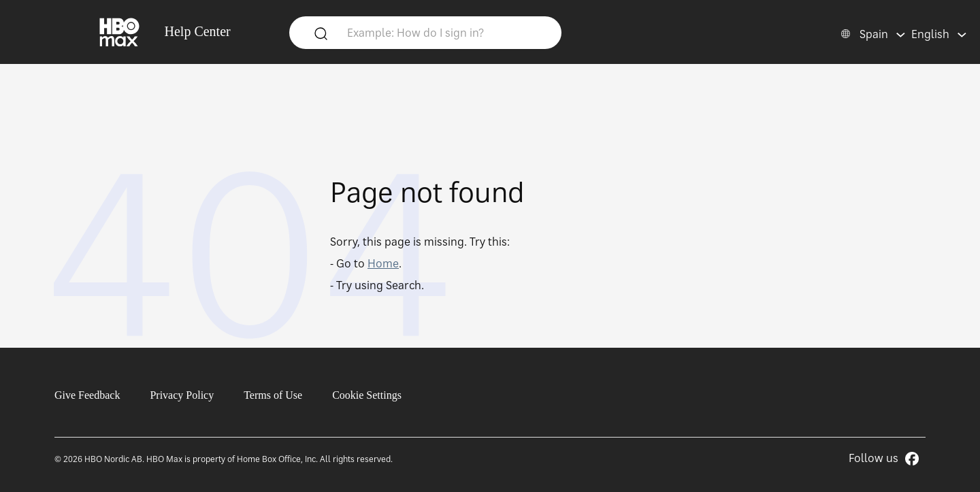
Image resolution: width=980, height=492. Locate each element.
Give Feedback (87, 395)
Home (383, 263)
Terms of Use (273, 395)
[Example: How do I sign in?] (446, 32)
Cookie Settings (367, 395)
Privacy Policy (182, 395)
